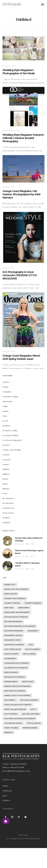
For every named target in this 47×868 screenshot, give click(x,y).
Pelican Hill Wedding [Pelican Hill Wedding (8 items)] (29, 700)
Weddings (6, 518)
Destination (7, 392)
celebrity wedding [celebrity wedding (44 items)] (12, 603)
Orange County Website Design (25, 839)
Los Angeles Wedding (10, 435)
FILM (5, 416)
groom (5, 421)
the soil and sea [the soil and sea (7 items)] (34, 723)
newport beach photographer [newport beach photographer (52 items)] (17, 686)
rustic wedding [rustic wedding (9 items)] (11, 714)
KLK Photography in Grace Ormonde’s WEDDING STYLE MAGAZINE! (20, 275)
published (6, 474)
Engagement (7, 401)
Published (6, 469)
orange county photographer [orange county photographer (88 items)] (17, 696)
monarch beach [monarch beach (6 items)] (11, 682)
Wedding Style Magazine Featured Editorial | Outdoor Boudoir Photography (23, 138)
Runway (5, 479)
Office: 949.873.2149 (13, 767)
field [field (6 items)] (31, 645)
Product (6, 464)
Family (5, 406)
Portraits (6, 455)
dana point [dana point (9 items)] (9, 608)
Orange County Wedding (12, 450)
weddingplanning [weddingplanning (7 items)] (30, 728)
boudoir (5, 387)
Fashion (5, 411)
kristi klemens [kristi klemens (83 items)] (29, 654)
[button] (6, 821)
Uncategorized (8, 513)
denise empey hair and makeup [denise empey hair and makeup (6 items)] (17, 612)
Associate (6, 382)
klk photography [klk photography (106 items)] (33, 649)
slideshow (6, 489)
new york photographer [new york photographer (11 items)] (15, 691)
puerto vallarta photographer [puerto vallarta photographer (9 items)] (18, 705)
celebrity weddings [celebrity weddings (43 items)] (33, 603)
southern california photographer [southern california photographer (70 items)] (20, 719)
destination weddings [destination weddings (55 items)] (14, 631)
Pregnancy (7, 460)
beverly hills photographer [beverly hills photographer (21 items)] (16, 589)
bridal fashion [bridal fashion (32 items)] (11, 594)
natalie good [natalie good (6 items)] (28, 682)
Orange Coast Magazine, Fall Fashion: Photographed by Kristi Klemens (21, 194)
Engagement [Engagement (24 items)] (33, 631)
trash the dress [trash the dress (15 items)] (11, 728)
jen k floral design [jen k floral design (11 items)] (13, 649)
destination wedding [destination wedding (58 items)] (13, 622)
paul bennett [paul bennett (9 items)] (10, 700)
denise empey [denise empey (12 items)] (24, 608)
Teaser (5, 493)
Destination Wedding (10, 396)
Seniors (5, 484)
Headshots (6, 426)
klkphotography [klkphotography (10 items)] (11, 654)
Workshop (6, 522)
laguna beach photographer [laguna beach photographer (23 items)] (17, 663)
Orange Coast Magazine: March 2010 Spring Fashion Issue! (21, 357)
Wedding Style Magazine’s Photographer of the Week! (19, 72)
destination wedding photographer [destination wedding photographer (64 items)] (20, 626)
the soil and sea (8, 498)
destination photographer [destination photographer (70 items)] (16, 617)
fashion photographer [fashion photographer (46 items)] (14, 645)
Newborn (6, 445)
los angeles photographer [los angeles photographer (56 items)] (16, 668)
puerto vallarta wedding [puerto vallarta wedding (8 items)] (15, 709)
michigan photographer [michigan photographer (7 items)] (15, 677)
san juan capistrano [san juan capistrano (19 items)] (31, 714)
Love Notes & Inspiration (12, 440)
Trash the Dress (9, 508)
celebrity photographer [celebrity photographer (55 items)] (15, 598)
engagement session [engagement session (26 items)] (13, 635)
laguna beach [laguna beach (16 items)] (10, 659)
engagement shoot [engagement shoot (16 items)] (13, 640)
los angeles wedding (10, 430)
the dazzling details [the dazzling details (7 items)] (13, 723)
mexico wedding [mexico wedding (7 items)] (11, 672)
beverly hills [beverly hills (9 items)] (10, 585)
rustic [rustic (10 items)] (33, 709)
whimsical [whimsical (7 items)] (9, 732)
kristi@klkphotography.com (16, 771)
